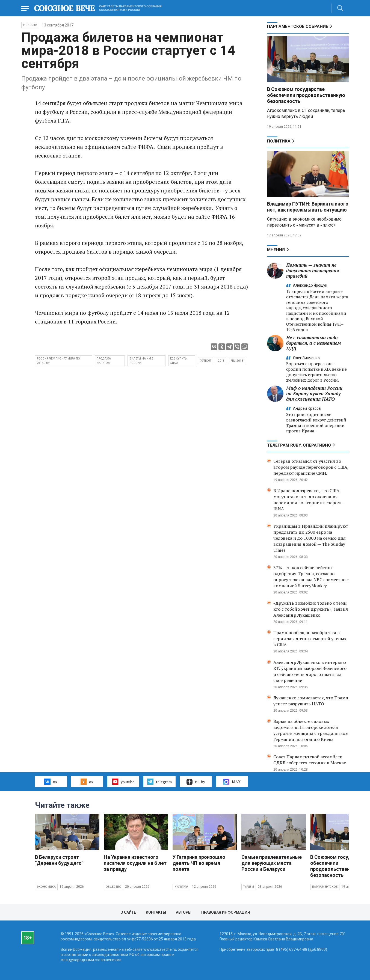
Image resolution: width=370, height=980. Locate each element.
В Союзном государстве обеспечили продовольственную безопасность (306, 95)
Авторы (184, 912)
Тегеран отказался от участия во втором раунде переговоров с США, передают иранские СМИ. (311, 467)
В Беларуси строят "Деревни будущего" (59, 860)
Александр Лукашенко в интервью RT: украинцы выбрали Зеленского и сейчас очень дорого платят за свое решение (310, 671)
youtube (123, 782)
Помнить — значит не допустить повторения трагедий (313, 270)
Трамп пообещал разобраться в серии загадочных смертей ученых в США (310, 639)
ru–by (196, 782)
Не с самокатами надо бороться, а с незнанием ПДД (313, 343)
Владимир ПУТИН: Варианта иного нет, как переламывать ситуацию (308, 207)
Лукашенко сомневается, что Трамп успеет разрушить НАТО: (311, 701)
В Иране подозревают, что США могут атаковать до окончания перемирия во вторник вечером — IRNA (309, 500)
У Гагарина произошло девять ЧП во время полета (199, 863)
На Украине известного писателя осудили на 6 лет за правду (135, 863)
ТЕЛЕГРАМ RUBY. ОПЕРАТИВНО (299, 445)
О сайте (128, 912)
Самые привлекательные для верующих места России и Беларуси (272, 863)
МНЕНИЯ (276, 250)
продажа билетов (104, 361)
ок (87, 782)
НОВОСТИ (30, 25)
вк (51, 782)
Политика (279, 141)
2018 (221, 361)
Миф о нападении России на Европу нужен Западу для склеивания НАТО (314, 394)
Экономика (46, 887)
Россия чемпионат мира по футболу (59, 361)
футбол (205, 361)
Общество (114, 887)
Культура (181, 887)
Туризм (249, 887)
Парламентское (325, 887)
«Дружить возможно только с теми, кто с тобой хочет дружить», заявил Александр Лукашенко (311, 609)
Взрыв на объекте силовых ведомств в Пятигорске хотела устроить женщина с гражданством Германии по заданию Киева (311, 730)
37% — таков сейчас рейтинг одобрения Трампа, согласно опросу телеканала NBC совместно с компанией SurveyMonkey (311, 577)
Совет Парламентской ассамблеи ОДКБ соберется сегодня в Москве (310, 760)
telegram (159, 782)
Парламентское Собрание (298, 26)
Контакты (156, 912)
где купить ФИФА (178, 361)
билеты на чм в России (141, 361)
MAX (232, 782)
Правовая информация (226, 912)
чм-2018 (237, 361)
